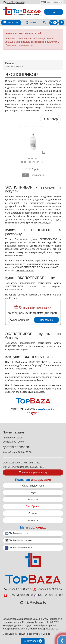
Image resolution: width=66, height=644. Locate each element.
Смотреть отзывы (25, 271)
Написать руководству (33, 472)
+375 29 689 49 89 (48, 589)
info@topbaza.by (14, 2)
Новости (33, 499)
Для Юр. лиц (33, 506)
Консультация (20, 320)
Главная (10, 63)
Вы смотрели (33, 641)
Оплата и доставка (33, 486)
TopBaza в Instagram (19, 541)
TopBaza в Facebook (19, 548)
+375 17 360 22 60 (19, 589)
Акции (33, 493)
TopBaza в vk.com (17, 534)
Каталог (9, 22)
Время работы (52, 2)
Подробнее (46, 320)
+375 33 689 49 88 (18, 595)
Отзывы (33, 513)
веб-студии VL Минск (40, 634)
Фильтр (50, 119)
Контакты (33, 520)
